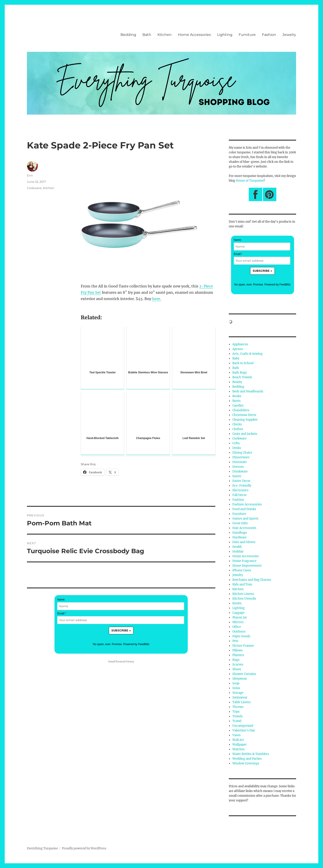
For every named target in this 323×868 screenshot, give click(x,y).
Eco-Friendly (242, 486)
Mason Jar (240, 617)
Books (237, 396)
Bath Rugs (240, 373)
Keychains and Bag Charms (252, 580)
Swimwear (240, 697)
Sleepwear (240, 679)
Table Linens (242, 702)
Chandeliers (241, 410)
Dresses (238, 467)
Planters (238, 655)
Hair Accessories (244, 528)
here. (157, 299)
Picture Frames (243, 646)
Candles (238, 406)
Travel (237, 721)
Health (237, 547)
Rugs (236, 660)
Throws (238, 707)
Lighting (225, 35)
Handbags (240, 533)
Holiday (238, 551)
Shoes (237, 669)
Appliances (240, 344)
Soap (236, 683)
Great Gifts (240, 523)
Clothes (238, 429)
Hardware (239, 537)
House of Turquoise (250, 181)
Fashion (269, 35)
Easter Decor (241, 481)
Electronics (240, 490)
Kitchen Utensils (244, 599)
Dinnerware (241, 457)
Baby (236, 358)
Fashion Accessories (247, 504)
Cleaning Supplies (245, 420)
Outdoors (239, 632)
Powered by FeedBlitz (136, 644)
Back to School (243, 363)
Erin (30, 175)
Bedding (128, 35)
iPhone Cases (242, 570)
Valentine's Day (244, 730)
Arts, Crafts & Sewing (248, 354)
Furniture (247, 35)
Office (237, 627)
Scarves (238, 665)
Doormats (240, 462)
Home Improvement (247, 566)
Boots (237, 401)
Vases (237, 735)
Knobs (237, 603)
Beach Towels (242, 377)
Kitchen (165, 35)
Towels (238, 716)
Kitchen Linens (243, 594)
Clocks (237, 424)
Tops (236, 712)
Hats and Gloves (244, 542)
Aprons (238, 349)
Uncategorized (243, 726)
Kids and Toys (242, 584)
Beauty (237, 382)
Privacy (130, 662)
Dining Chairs (242, 453)
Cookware (34, 188)
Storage (238, 693)
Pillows (238, 650)
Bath (147, 35)
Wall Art (238, 740)
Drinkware (240, 471)
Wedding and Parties (247, 759)
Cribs (236, 443)
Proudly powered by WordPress (84, 848)
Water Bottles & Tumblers (251, 754)
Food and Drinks (244, 509)
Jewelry (289, 35)
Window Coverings (246, 763)
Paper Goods (241, 636)
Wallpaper (240, 745)
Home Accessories (194, 35)
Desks (237, 448)
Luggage (238, 613)
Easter (237, 476)
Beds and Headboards (248, 391)
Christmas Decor (244, 415)
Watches (239, 749)
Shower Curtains (244, 674)
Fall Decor (240, 495)
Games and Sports (245, 519)
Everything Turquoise (42, 848)
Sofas (236, 688)
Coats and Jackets (245, 434)
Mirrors (238, 622)
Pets (235, 641)
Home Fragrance (244, 561)
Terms (119, 662)
